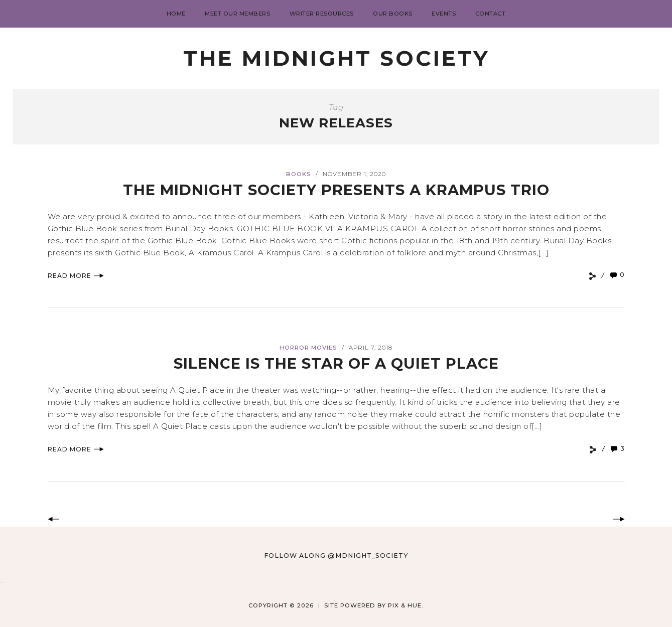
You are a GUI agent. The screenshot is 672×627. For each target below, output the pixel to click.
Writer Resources (322, 14)
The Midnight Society (336, 58)
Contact (491, 14)
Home (176, 14)
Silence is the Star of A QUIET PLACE (336, 363)
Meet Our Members (237, 14)
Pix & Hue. (406, 605)
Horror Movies (308, 348)
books (298, 174)
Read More (76, 276)
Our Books (393, 14)
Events (444, 14)
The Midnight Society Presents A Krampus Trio (336, 190)
